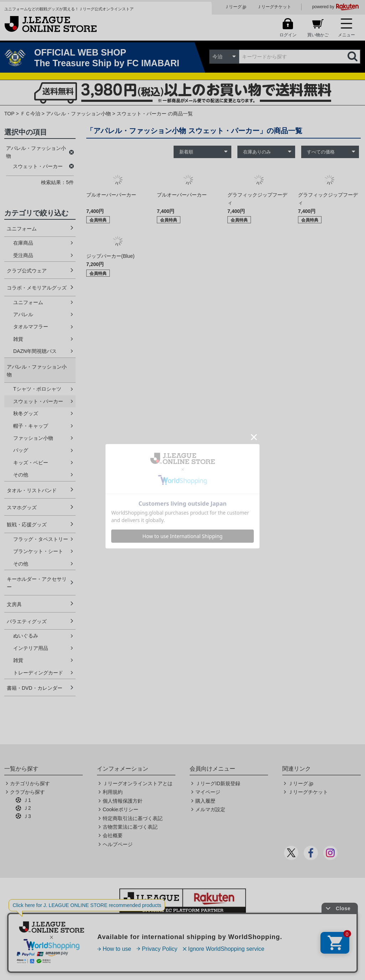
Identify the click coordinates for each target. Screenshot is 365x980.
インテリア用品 (31, 648)
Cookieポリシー (120, 809)
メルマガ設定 (210, 809)
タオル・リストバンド (32, 490)
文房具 (14, 604)
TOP (9, 114)
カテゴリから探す (30, 783)
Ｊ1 (27, 800)
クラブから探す (27, 792)
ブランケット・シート (38, 551)
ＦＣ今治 (30, 114)
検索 (353, 57)
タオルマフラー (31, 327)
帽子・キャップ (31, 426)
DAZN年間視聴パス (35, 351)
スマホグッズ (22, 507)
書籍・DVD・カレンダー (35, 688)
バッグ (21, 450)
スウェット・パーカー (38, 401)
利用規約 (113, 792)
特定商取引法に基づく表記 (133, 818)
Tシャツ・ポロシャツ (37, 389)
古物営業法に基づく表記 (130, 827)
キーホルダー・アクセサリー (37, 583)
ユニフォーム (22, 229)
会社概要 (113, 835)
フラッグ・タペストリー (41, 539)
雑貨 (18, 339)
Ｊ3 (27, 816)
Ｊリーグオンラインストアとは (138, 783)
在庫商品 (23, 243)
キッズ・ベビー (31, 463)
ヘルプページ (118, 844)
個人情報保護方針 (123, 801)
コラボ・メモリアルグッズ (37, 288)
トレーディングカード (38, 673)
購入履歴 (205, 801)
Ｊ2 (27, 808)
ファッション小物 (33, 438)
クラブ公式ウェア (27, 271)
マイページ (208, 792)
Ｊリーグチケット (274, 7)
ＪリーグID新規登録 (218, 783)
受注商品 (23, 255)
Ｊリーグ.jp (235, 7)
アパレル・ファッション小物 (78, 114)
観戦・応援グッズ (27, 525)
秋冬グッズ (26, 413)
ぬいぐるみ (26, 636)
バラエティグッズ (27, 621)
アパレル (23, 314)
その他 (21, 475)
